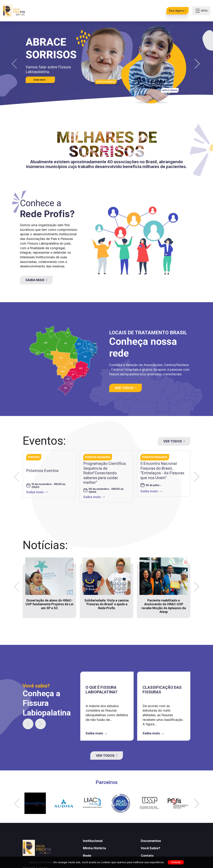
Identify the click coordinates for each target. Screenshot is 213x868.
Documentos (151, 841)
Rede (87, 856)
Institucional (93, 841)
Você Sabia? (150, 848)
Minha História (94, 848)
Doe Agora (177, 11)
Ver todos (125, 388)
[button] (14, 64)
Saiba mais (37, 492)
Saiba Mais (36, 280)
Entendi (176, 862)
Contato (147, 856)
